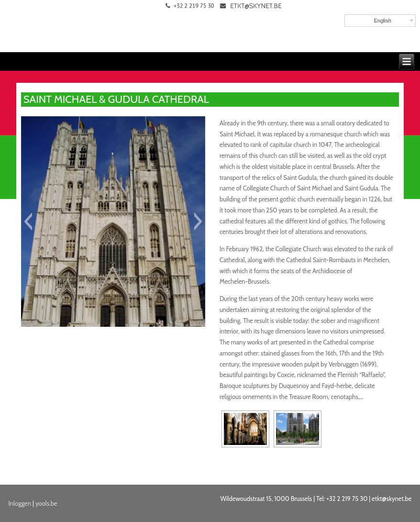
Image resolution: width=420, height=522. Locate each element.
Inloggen (20, 503)
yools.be (46, 503)
